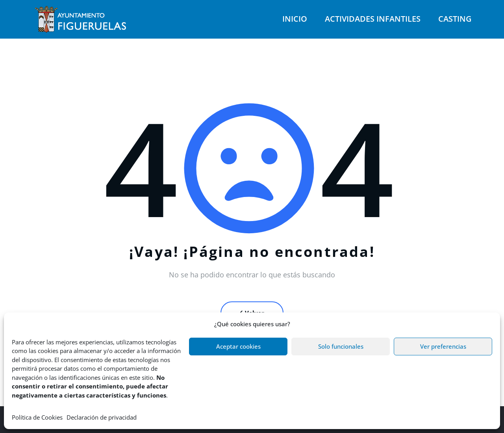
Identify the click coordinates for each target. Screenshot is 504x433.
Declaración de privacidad (102, 417)
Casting (455, 19)
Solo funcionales (341, 346)
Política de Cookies (37, 417)
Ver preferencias (443, 346)
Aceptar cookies (238, 346)
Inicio (295, 19)
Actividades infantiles (373, 19)
